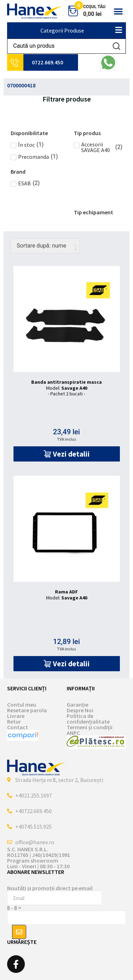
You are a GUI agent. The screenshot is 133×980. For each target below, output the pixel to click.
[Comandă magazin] (45, 246)
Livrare (16, 716)
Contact (18, 727)
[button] (118, 11)
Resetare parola (27, 710)
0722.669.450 (48, 62)
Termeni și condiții (90, 727)
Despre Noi (80, 710)
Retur (14, 721)
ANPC (73, 733)
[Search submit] (117, 46)
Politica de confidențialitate (88, 719)
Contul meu (22, 704)
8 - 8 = (14, 908)
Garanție (77, 704)
